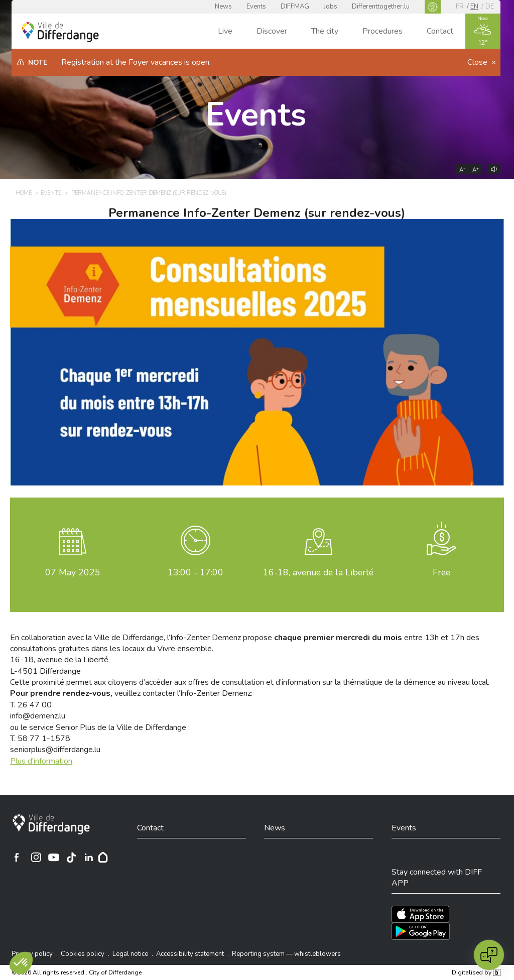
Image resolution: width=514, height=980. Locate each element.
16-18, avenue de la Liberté (318, 572)
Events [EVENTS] (51, 193)
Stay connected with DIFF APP (437, 878)
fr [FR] (460, 7)
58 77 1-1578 (44, 739)
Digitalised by (476, 972)
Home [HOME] (24, 193)
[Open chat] (489, 955)
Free (441, 572)
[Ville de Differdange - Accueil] (60, 32)
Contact (440, 31)
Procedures (382, 31)
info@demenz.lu (38, 716)
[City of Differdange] (51, 824)
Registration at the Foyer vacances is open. (136, 62)
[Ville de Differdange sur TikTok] (71, 857)
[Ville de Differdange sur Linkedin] (89, 857)
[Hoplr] (103, 857)
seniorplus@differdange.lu (55, 750)
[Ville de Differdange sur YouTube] (54, 857)
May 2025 (73, 572)
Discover (272, 31)
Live (225, 31)
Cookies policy (83, 954)
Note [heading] (38, 63)
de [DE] (490, 7)
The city (325, 31)
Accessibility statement (190, 954)
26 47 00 (35, 705)
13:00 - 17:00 (196, 572)
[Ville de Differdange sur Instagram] (36, 857)
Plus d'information (41, 761)
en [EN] (474, 7)
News (223, 7)
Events (256, 7)
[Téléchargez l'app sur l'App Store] (420, 914)
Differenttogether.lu (381, 7)
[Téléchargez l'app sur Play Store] (421, 931)
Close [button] (478, 62)
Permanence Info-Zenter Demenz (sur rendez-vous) (257, 213)
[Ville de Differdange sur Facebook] (17, 857)
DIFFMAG (295, 7)
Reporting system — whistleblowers (286, 954)
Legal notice (130, 954)
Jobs (331, 7)
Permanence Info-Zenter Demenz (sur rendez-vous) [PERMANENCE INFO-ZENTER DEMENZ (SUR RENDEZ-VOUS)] (149, 193)
